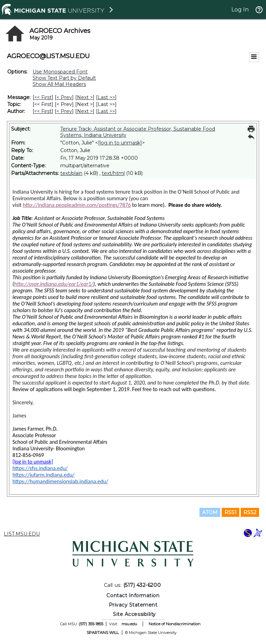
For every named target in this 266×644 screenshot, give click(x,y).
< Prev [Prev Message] (64, 97)
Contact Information (133, 596)
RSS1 (230, 512)
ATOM (210, 512)
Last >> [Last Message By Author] (106, 111)
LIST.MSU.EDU (22, 534)
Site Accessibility (134, 614)
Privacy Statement (133, 605)
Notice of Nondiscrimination (175, 624)
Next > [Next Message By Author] (85, 111)
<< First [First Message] (43, 97)
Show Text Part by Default (64, 78)
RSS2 (250, 512)
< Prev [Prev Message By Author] (64, 111)
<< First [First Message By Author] (43, 111)
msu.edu (129, 624)
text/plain (71, 173)
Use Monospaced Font (60, 72)
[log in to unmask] (120, 143)
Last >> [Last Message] (106, 97)
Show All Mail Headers (59, 84)
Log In (240, 10)
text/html (113, 173)
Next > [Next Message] (85, 97)
